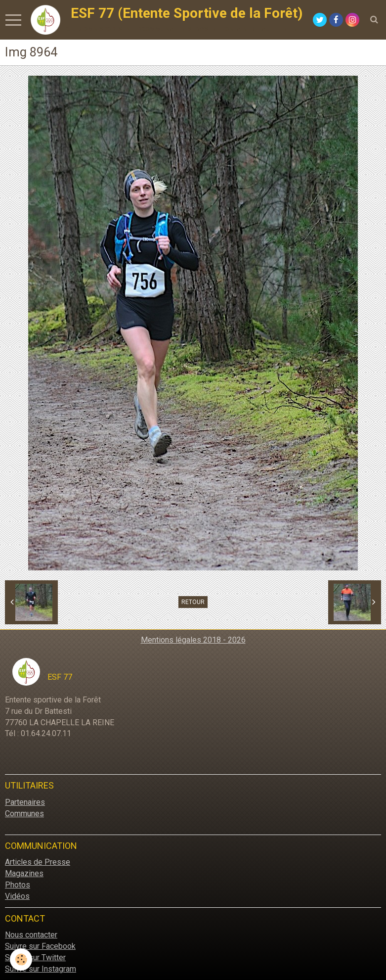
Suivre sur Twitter (35, 957)
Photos (18, 885)
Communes (24, 814)
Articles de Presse (38, 862)
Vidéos (17, 896)
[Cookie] (21, 959)
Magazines (24, 873)
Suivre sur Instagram (41, 969)
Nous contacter (31, 935)
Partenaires (25, 802)
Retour (193, 602)
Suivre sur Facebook (40, 946)
